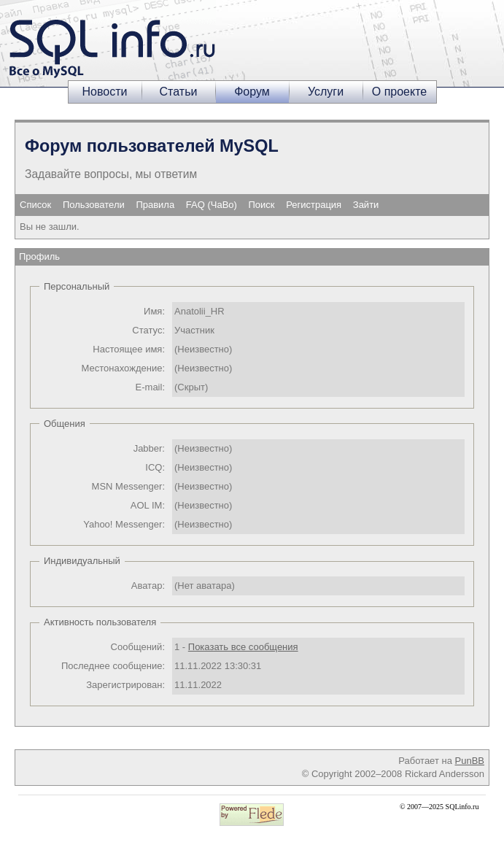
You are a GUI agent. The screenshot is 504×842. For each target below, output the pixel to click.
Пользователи (94, 205)
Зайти (366, 205)
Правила (155, 205)
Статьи (179, 92)
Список (35, 205)
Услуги (326, 92)
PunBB (470, 761)
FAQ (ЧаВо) (212, 205)
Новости (105, 92)
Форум (252, 92)
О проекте (399, 92)
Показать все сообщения (243, 647)
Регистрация (314, 205)
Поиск (262, 205)
